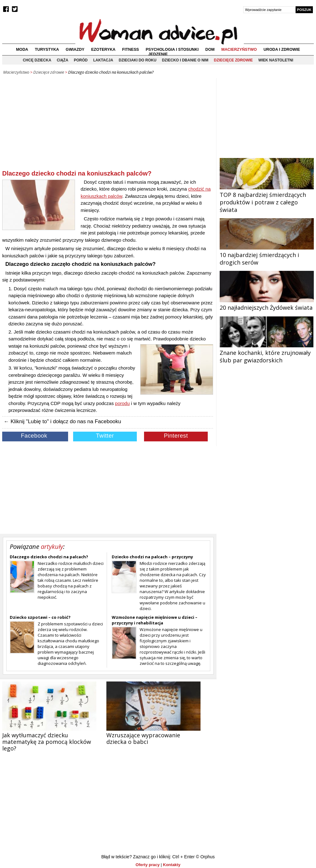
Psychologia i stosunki (172, 50)
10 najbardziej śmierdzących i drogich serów (267, 255)
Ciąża (63, 60)
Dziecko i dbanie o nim (185, 60)
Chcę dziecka (37, 60)
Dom (210, 50)
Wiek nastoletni (276, 60)
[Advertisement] (108, 125)
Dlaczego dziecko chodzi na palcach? (49, 557)
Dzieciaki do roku (137, 60)
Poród (81, 60)
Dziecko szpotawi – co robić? (40, 617)
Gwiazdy (75, 50)
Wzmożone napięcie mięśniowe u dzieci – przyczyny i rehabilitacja (155, 620)
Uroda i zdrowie (282, 50)
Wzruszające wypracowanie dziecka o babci (143, 738)
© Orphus (205, 857)
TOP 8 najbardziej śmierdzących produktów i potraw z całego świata (267, 198)
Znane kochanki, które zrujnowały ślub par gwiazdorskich (267, 353)
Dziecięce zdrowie (233, 60)
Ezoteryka (103, 50)
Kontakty (172, 865)
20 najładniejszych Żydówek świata (267, 304)
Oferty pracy (148, 865)
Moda (22, 50)
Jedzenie (158, 54)
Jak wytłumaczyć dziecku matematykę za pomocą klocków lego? (47, 742)
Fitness (130, 50)
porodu (123, 403)
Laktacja (103, 60)
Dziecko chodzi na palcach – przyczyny (152, 557)
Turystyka (47, 50)
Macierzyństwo (239, 50)
